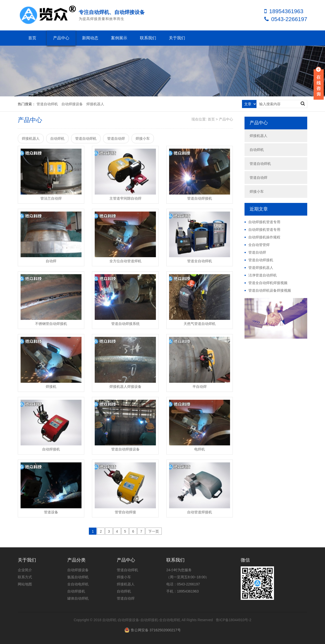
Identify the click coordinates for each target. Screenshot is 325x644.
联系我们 (148, 38)
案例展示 (119, 38)
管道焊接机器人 (261, 268)
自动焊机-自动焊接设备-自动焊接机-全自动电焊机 (141, 620)
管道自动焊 (116, 138)
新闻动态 (90, 38)
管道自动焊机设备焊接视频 (270, 290)
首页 (32, 38)
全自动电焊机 (78, 584)
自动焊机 (57, 138)
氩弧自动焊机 (78, 577)
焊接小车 (143, 138)
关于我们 (177, 38)
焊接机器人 (95, 104)
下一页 (154, 531)
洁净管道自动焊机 (263, 275)
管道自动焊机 (47, 104)
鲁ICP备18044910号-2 (234, 620)
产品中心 (61, 38)
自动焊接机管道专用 (264, 222)
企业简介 (25, 570)
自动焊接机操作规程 (264, 237)
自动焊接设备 (72, 104)
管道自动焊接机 (261, 260)
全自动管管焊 (259, 245)
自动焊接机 (76, 591)
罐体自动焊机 (78, 598)
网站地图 (25, 584)
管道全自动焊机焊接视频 (268, 283)
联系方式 (25, 577)
